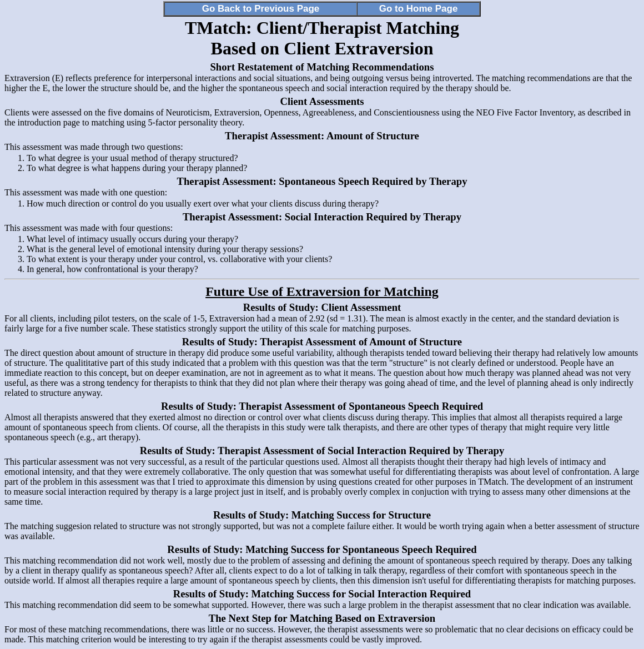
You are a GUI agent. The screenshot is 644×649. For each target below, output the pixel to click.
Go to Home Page (419, 9)
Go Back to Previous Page (261, 9)
